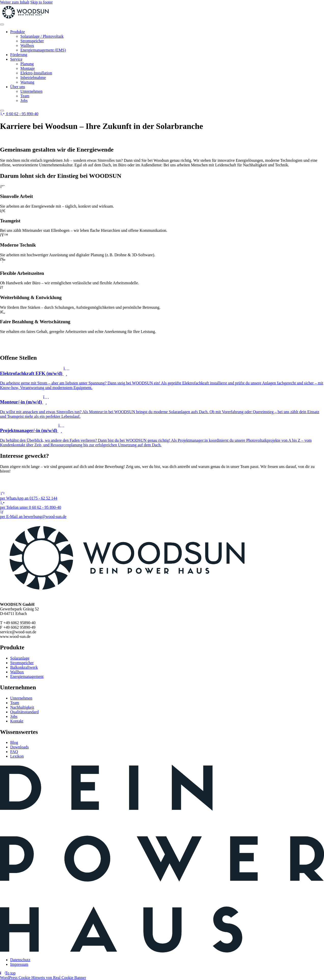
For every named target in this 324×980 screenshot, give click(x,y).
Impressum (19, 964)
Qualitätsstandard (24, 712)
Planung (27, 64)
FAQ (14, 752)
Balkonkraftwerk (24, 667)
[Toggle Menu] (2, 24)
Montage (28, 68)
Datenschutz (20, 960)
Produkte (18, 32)
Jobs (24, 100)
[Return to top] (8, 973)
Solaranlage (20, 658)
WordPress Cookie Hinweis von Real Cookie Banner (43, 978)
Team (25, 96)
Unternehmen (31, 91)
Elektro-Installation (36, 73)
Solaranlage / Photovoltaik (42, 36)
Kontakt (17, 721)
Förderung (19, 55)
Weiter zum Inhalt (15, 2)
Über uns (18, 87)
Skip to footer (41, 2)
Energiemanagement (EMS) (43, 50)
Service (16, 59)
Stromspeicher (32, 41)
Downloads (19, 747)
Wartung (27, 82)
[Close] (2, 111)
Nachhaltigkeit (22, 707)
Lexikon (17, 756)
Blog (14, 742)
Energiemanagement (27, 676)
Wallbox (27, 45)
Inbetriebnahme (33, 78)
